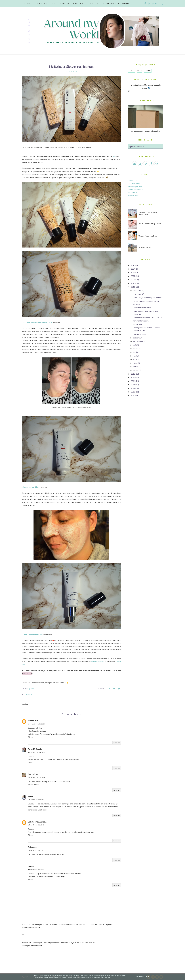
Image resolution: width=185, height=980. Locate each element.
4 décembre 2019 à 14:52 (36, 870)
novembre (137, 294)
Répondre (117, 743)
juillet (135, 348)
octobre (136, 338)
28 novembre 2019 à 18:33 (36, 724)
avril (135, 359)
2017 (133, 377)
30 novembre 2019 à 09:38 (36, 752)
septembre (138, 341)
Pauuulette (132, 192)
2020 (133, 283)
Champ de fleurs (140, 334)
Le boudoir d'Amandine (37, 822)
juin (135, 352)
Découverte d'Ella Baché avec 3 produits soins (149, 214)
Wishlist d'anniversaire (142, 308)
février (136, 366)
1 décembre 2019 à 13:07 (36, 800)
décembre (137, 290)
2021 (133, 280)
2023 (133, 272)
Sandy (30, 796)
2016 (133, 381)
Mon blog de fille (135, 186)
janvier (136, 370)
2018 (133, 374)
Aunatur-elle (33, 721)
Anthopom (32, 847)
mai (135, 356)
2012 (133, 395)
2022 (133, 276)
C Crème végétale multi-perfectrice (37, 322)
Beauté (29, 694)
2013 (133, 392)
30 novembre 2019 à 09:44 (36, 777)
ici (114, 156)
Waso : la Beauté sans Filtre (148, 236)
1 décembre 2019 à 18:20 (36, 850)
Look (140, 71)
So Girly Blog (133, 195)
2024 (133, 269)
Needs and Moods (135, 189)
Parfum (148, 71)
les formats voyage (98, 662)
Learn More (139, 977)
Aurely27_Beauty (35, 749)
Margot (31, 866)
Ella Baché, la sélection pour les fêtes (148, 298)
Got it (149, 977)
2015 (133, 385)
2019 (133, 287)
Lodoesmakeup (134, 183)
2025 (133, 265)
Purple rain (137, 324)
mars (135, 363)
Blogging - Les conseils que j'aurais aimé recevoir (150, 225)
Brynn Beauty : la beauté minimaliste (146, 131)
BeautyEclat (33, 774)
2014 (133, 388)
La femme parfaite (145, 247)
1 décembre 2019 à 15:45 (36, 825)
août (135, 345)
